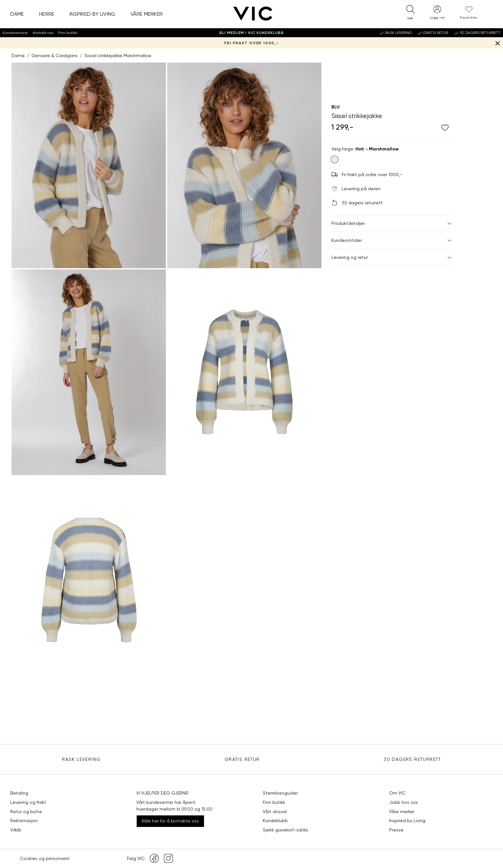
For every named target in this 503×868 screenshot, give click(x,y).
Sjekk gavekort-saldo (286, 830)
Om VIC (397, 793)
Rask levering (81, 759)
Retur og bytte (26, 812)
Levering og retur (392, 257)
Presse (396, 830)
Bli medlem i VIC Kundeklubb (252, 33)
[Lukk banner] (497, 43)
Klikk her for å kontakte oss (170, 821)
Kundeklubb (275, 821)
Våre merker (147, 14)
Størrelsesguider (280, 793)
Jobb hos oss (404, 802)
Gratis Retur (242, 759)
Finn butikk (68, 33)
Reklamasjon (24, 821)
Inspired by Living (93, 14)
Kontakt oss (43, 33)
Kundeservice (15, 33)
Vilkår (16, 830)
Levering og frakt (28, 802)
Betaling (19, 793)
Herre (47, 14)
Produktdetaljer (392, 223)
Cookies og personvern (45, 858)
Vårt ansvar (275, 812)
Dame (17, 14)
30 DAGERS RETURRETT (412, 759)
